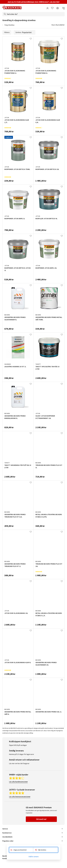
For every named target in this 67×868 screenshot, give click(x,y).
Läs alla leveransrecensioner (20, 797)
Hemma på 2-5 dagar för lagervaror (22, 754)
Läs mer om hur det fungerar (19, 763)
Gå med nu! (41, 819)
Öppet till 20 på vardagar (18, 745)
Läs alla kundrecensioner (18, 782)
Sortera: (24, 32)
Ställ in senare (34, 857)
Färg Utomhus (9, 25)
